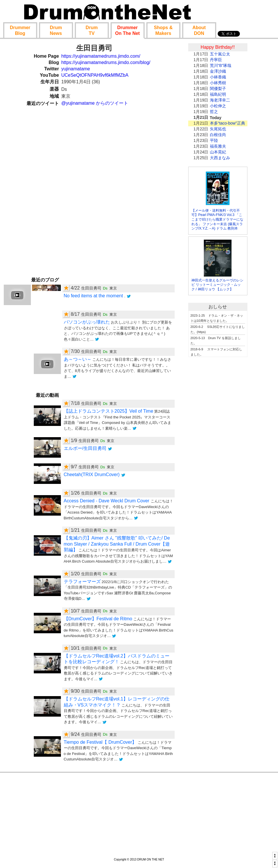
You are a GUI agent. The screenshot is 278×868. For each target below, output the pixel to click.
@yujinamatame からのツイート (95, 103)
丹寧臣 (216, 60)
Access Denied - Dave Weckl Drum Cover (107, 501)
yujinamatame (76, 69)
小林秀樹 (218, 83)
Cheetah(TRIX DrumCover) (92, 475)
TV (92, 30)
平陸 (214, 140)
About (199, 30)
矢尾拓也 (218, 129)
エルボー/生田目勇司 (85, 448)
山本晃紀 (218, 152)
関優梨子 (218, 89)
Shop (163, 30)
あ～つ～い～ (78, 359)
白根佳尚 (218, 135)
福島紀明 (218, 94)
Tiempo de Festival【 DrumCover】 (100, 742)
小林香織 (218, 77)
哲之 (214, 112)
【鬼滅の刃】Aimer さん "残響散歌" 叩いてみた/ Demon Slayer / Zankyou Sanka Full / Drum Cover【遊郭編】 (117, 544)
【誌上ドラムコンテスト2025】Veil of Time (109, 411)
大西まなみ (220, 158)
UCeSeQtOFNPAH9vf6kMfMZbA (95, 75)
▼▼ (275, 863)
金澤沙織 (218, 71)
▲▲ (275, 855)
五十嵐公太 (220, 54)
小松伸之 (218, 106)
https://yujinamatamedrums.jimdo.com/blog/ (106, 62)
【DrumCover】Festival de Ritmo (98, 619)
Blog (20, 30)
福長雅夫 (218, 146)
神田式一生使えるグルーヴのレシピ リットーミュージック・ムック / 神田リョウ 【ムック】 (217, 285)
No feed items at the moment (94, 296)
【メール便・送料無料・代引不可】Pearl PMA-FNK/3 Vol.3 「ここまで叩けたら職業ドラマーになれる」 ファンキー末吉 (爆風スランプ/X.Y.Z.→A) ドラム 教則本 (217, 219)
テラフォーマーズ (82, 582)
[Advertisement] (218, 449)
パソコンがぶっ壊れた (87, 322)
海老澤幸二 (220, 100)
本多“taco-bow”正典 (227, 123)
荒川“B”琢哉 (221, 65)
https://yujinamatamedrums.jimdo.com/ (101, 56)
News (56, 30)
